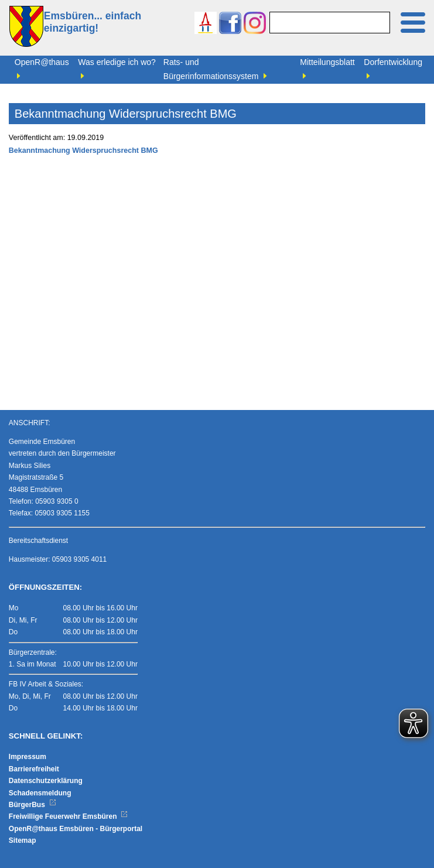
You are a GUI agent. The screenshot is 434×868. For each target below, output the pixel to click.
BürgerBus (33, 805)
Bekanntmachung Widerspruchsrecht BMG (83, 151)
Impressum (28, 757)
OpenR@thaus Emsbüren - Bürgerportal (76, 829)
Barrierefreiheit (34, 769)
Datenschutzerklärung (46, 781)
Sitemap (23, 840)
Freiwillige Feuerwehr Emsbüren (69, 816)
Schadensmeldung (40, 793)
